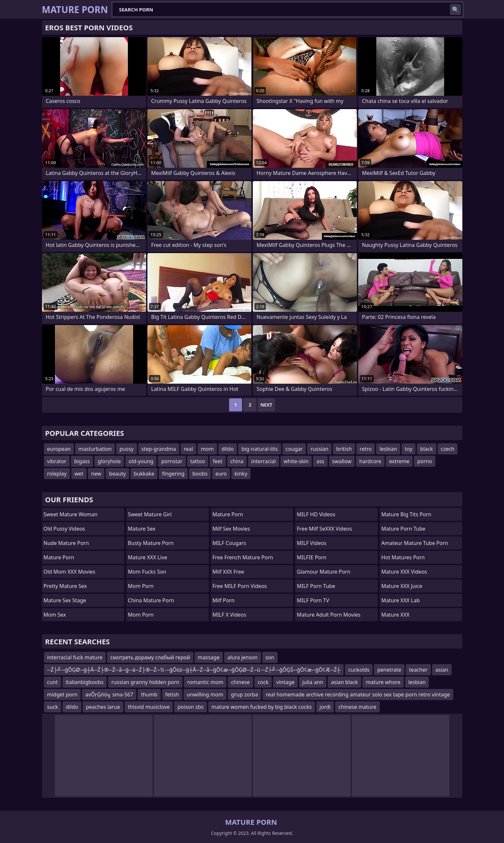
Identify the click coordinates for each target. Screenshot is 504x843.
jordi (325, 707)
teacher (418, 670)
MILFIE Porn (312, 557)
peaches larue (103, 707)
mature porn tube (403, 529)
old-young (141, 461)
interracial (264, 461)
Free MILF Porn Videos (240, 586)
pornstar (172, 461)
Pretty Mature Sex (65, 586)
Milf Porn (224, 600)
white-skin (296, 461)
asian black (344, 682)
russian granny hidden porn (145, 682)
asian (442, 670)
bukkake (144, 474)
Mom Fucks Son (147, 572)
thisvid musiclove (149, 707)
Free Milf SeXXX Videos (324, 529)
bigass (82, 461)
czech (448, 449)
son (270, 657)
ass (320, 461)
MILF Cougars (229, 543)
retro (366, 449)
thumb (149, 694)
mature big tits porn (406, 514)
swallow (342, 461)
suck (53, 707)
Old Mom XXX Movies (69, 572)
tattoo (198, 461)
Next (266, 405)
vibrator (57, 461)
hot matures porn (403, 557)
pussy (126, 449)
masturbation (95, 449)
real (188, 449)
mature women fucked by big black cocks (262, 707)
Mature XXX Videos (404, 572)
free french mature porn (243, 557)
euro (221, 474)
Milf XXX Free (228, 572)
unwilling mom (205, 694)
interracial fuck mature (75, 657)
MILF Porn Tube (316, 586)
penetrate (389, 670)
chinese (240, 682)
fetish (172, 694)
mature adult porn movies (328, 615)
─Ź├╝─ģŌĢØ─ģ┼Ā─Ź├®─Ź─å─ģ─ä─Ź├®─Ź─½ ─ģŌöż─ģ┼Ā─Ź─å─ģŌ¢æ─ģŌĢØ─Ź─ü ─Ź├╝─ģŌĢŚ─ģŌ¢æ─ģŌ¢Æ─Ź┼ (194, 670)
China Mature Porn (151, 600)
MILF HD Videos (316, 514)
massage (209, 657)
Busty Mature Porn (151, 543)
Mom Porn (141, 615)
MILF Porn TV (313, 600)
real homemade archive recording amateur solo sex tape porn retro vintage (358, 694)
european (59, 449)
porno (425, 461)
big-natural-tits (259, 449)
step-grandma (159, 449)
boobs (200, 474)
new (96, 474)
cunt (53, 682)
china (237, 461)
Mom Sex (55, 615)
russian (319, 449)
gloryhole (109, 461)
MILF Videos (312, 543)
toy (409, 449)
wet (79, 474)
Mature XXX (395, 615)
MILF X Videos (229, 615)
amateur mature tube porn (415, 543)
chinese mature (357, 707)
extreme (399, 461)
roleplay (57, 474)
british (344, 449)
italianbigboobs (85, 682)
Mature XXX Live (148, 557)
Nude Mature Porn (66, 543)
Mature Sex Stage (65, 600)
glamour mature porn (324, 572)
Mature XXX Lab (401, 600)
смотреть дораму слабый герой (150, 657)
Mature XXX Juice (402, 586)
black (426, 449)
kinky (241, 474)
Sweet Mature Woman (71, 514)
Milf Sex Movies (231, 529)
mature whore (383, 682)
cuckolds (359, 670)
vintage (285, 682)
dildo (228, 449)
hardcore (370, 461)
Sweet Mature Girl (150, 514)
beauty (117, 474)
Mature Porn (59, 557)
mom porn (141, 586)
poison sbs (190, 707)
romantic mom (205, 682)
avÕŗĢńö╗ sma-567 (109, 694)
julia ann (313, 682)
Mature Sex (142, 529)
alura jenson (243, 657)
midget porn (62, 694)
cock (263, 682)
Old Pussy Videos (64, 529)
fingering (173, 474)
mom (207, 449)
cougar (294, 449)
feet (218, 461)
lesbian (388, 449)
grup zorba (245, 694)
